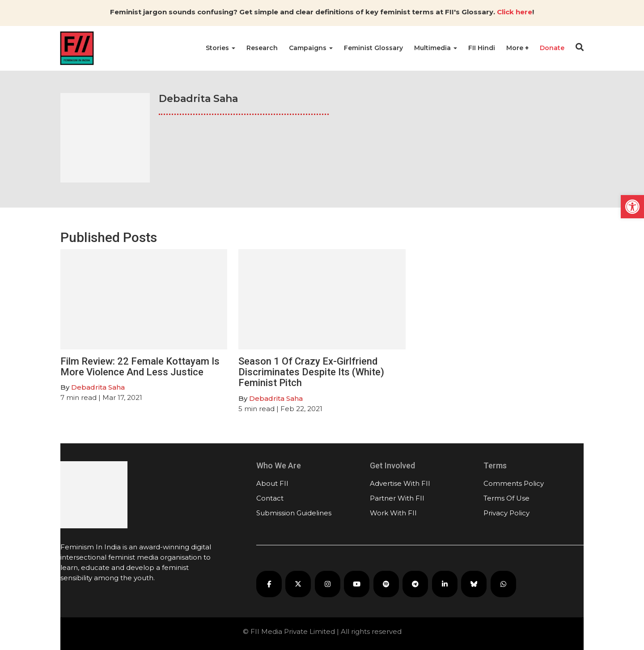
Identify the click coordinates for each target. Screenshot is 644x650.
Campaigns (311, 48)
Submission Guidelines (294, 513)
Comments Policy (514, 483)
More (516, 48)
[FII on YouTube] (357, 584)
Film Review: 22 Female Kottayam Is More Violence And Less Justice (140, 367)
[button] (632, 207)
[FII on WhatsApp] (503, 584)
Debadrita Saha (98, 387)
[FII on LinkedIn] (445, 584)
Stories (220, 48)
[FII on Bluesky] (474, 584)
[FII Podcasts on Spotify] (386, 584)
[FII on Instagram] (328, 584)
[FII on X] (298, 584)
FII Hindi (482, 48)
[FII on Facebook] (269, 584)
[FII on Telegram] (415, 584)
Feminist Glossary (373, 48)
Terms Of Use (506, 498)
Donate (552, 48)
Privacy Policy (506, 513)
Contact (270, 498)
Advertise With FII (400, 483)
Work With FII (393, 513)
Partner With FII (397, 498)
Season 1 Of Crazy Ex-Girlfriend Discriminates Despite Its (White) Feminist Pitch (311, 372)
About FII (272, 483)
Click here (515, 12)
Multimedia (436, 48)
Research (262, 48)
